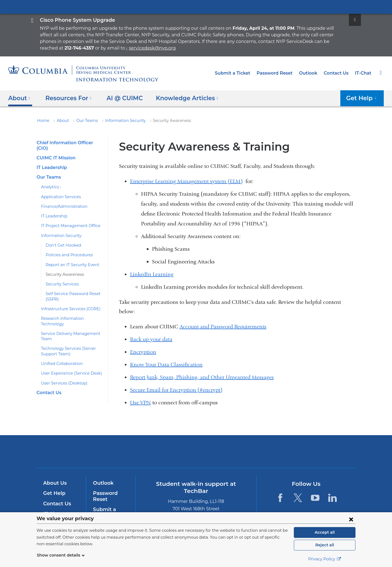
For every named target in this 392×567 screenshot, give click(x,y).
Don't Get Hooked (61, 240)
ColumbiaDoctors (236, 451)
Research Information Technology (70, 313)
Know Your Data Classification (166, 365)
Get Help (53, 493)
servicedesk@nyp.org (64, 48)
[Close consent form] (351, 519)
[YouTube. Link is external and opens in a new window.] (315, 498)
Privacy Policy (325, 559)
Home (42, 121)
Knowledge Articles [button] (180, 98)
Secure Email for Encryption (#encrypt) (176, 390)
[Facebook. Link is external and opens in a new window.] (280, 498)
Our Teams (82, 121)
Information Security (117, 121)
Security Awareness (63, 269)
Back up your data (151, 339)
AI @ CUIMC (120, 98)
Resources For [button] (67, 98)
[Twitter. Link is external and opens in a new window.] (298, 498)
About (60, 121)
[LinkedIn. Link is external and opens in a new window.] (332, 498)
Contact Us (338, 73)
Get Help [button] (363, 98)
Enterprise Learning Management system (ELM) (186, 181)
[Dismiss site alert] (355, 20)
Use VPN (140, 403)
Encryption (143, 352)
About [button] (19, 98)
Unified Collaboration (59, 353)
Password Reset (280, 73)
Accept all (325, 532)
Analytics (50, 182)
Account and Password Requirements (223, 327)
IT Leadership (51, 162)
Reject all (325, 545)
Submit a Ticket (240, 73)
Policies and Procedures (67, 250)
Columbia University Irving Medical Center (196, 7)
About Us (54, 483)
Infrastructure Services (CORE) (68, 304)
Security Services (61, 279)
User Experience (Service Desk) (69, 363)
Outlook (312, 73)
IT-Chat (364, 73)
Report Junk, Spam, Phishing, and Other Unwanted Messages (202, 377)
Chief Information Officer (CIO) (68, 143)
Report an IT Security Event (70, 259)
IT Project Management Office (67, 220)
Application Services (59, 191)
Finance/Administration (61, 201)
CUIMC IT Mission (55, 153)
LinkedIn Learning (152, 274)
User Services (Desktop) (62, 372)
